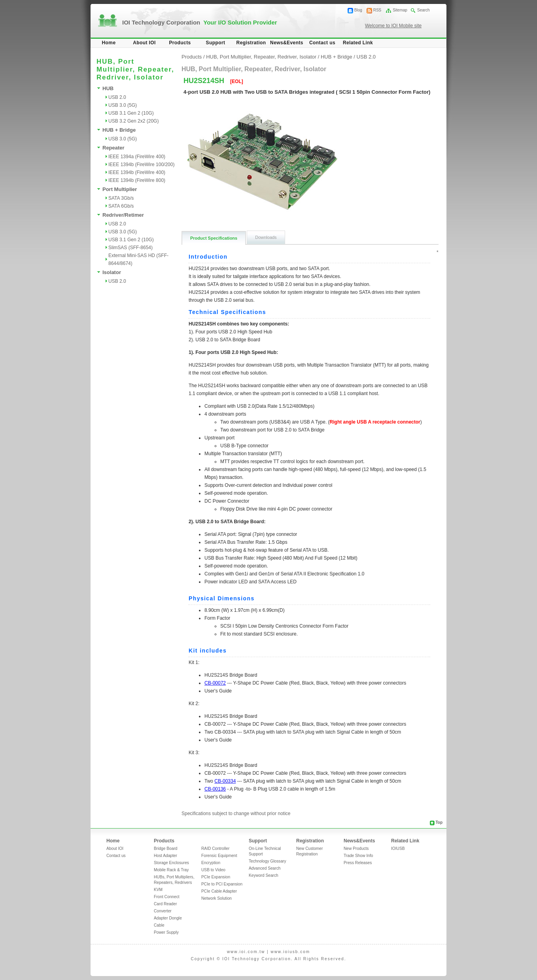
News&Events (287, 43)
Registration (251, 43)
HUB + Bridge (119, 130)
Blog (358, 10)
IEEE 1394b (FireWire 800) (137, 180)
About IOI (144, 43)
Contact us (322, 43)
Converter (163, 911)
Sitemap (400, 10)
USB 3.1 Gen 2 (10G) (131, 113)
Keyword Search (264, 875)
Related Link (358, 43)
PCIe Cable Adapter (219, 891)
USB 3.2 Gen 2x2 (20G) (133, 121)
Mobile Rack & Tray (171, 870)
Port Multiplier (120, 189)
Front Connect (167, 897)
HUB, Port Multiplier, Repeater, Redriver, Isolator (261, 57)
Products (180, 43)
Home (109, 43)
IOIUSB (398, 849)
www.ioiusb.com (290, 952)
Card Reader (165, 904)
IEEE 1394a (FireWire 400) (137, 157)
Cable (159, 925)
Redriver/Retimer (123, 215)
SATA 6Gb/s (121, 206)
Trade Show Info (358, 856)
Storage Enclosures (171, 863)
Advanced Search (265, 868)
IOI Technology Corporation (200, 22)
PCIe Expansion (216, 877)
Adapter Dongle (168, 918)
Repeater (113, 148)
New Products (356, 849)
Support (216, 43)
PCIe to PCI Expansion (222, 884)
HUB (108, 88)
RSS (377, 10)
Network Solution (217, 898)
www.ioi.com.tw (246, 952)
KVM (158, 890)
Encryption (211, 863)
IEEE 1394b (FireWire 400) (137, 172)
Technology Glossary (268, 861)
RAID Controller (215, 849)
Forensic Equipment (219, 856)
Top (439, 822)
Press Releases (358, 863)
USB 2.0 (117, 97)
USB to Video (213, 870)
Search (424, 10)
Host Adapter (165, 856)
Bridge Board (165, 849)
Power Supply (166, 932)
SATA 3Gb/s (121, 198)
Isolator (112, 272)
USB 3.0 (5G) (123, 105)
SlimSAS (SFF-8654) (130, 248)
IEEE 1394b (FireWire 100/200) (141, 165)
